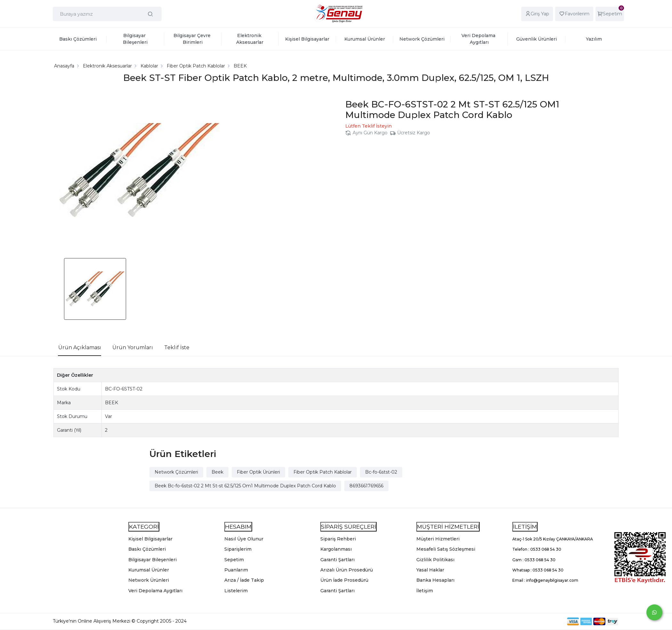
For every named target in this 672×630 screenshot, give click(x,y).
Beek (217, 472)
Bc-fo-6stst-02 (381, 472)
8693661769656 (366, 486)
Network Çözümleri (176, 472)
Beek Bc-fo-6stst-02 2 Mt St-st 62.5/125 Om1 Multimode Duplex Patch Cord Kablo (245, 486)
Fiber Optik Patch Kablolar (323, 472)
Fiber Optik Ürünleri (258, 472)
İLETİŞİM (525, 527)
